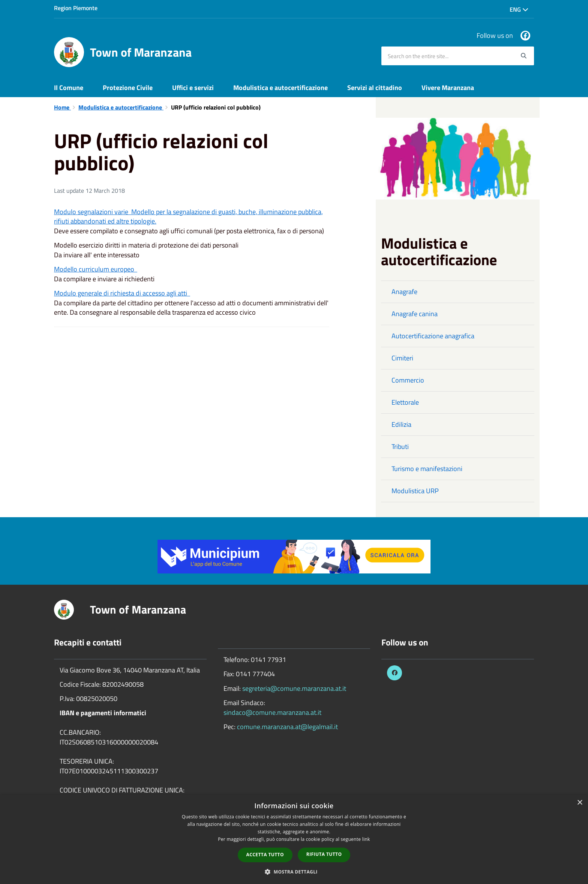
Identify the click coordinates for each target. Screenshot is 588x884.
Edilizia (401, 424)
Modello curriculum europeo (96, 269)
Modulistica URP (415, 491)
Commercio (408, 380)
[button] (294, 871)
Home (62, 107)
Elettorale (405, 402)
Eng (519, 9)
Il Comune (69, 88)
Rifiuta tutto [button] (324, 854)
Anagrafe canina (415, 314)
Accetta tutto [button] (265, 855)
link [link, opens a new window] (366, 839)
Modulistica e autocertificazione (280, 88)
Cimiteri (402, 358)
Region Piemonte (76, 8)
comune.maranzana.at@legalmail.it (287, 727)
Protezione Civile (128, 88)
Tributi (400, 447)
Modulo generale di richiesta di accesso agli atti (122, 293)
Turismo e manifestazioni (427, 469)
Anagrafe (404, 292)
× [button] (580, 803)
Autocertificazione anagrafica (433, 336)
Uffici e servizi (193, 88)
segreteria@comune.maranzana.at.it (294, 688)
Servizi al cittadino (375, 88)
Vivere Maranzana (448, 88)
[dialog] (294, 839)
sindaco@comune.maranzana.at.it (272, 712)
